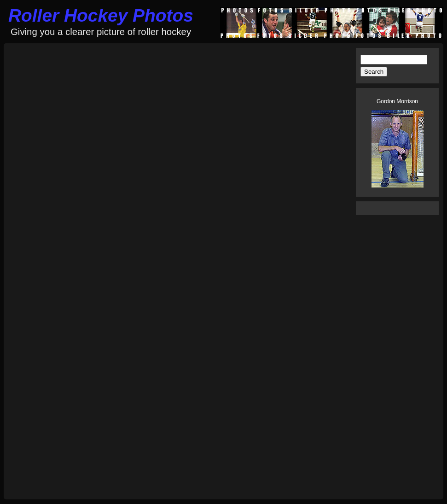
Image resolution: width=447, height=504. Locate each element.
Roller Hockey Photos (101, 15)
